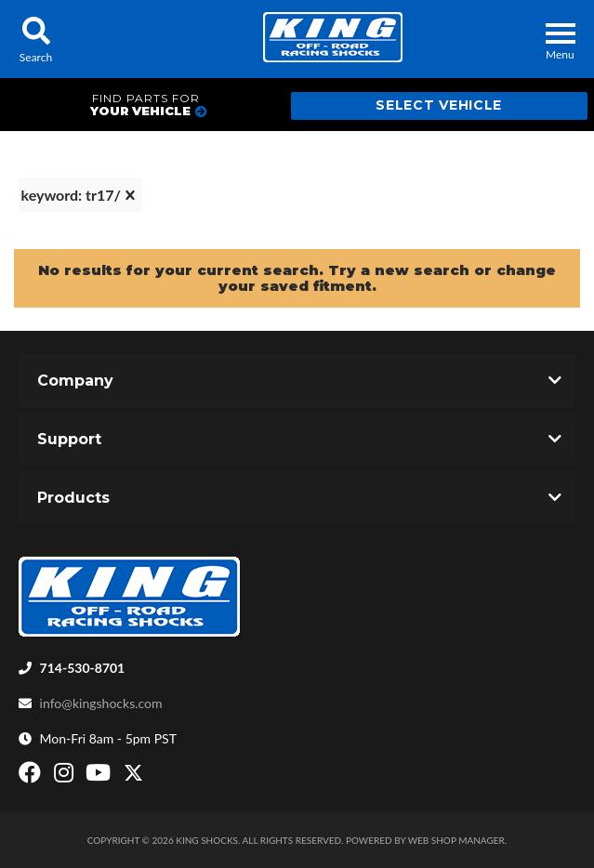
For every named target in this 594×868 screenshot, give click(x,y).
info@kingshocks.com (101, 703)
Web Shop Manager (456, 840)
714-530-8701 (83, 668)
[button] (36, 39)
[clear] (130, 195)
